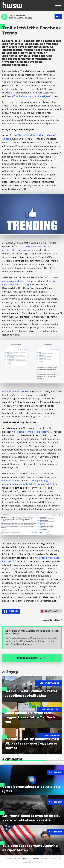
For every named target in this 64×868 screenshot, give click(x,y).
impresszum (11, 859)
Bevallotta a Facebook (15, 391)
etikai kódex (34, 859)
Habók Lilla (20, 15)
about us (39, 862)
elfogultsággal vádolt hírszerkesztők (32, 96)
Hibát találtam (50, 611)
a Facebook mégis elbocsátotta (32, 432)
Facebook (11, 611)
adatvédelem (29, 862)
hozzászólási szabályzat (50, 859)
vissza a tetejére (50, 620)
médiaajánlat (23, 859)
